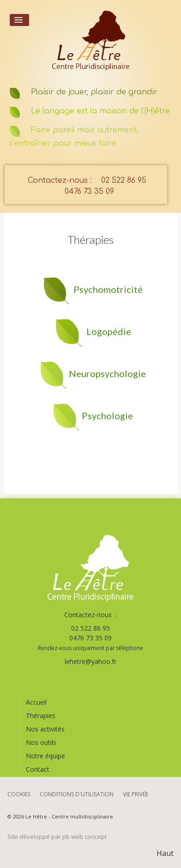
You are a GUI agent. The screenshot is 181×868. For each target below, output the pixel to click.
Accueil (36, 702)
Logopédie (109, 331)
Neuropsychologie (107, 373)
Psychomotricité (108, 289)
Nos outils (41, 742)
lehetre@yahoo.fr (90, 661)
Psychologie (107, 415)
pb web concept (84, 837)
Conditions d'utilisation (77, 794)
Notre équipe (45, 756)
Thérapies (41, 716)
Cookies (19, 794)
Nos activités (45, 729)
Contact (38, 769)
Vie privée (136, 794)
